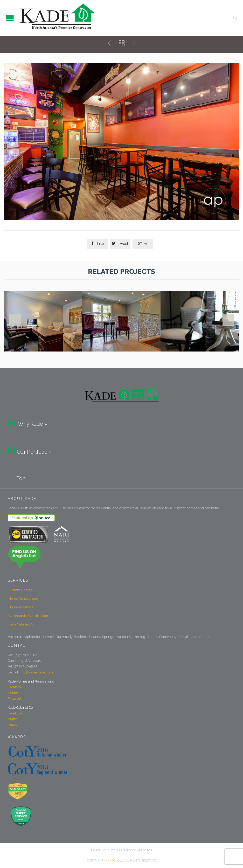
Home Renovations (23, 599)
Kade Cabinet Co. (21, 624)
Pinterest (15, 698)
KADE (111, 860)
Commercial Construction (28, 616)
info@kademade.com (36, 672)
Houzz (13, 725)
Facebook (15, 687)
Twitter (13, 693)
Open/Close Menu (10, 18)
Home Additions (21, 607)
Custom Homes (20, 590)
